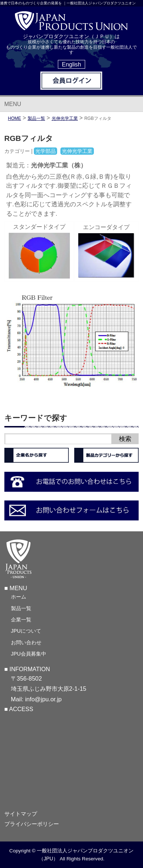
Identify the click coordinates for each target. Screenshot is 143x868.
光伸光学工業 (65, 118)
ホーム (19, 597)
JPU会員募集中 (29, 654)
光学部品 (45, 151)
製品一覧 (21, 608)
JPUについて (26, 631)
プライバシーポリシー (32, 824)
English (71, 64)
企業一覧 (21, 620)
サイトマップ (21, 814)
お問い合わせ (26, 642)
